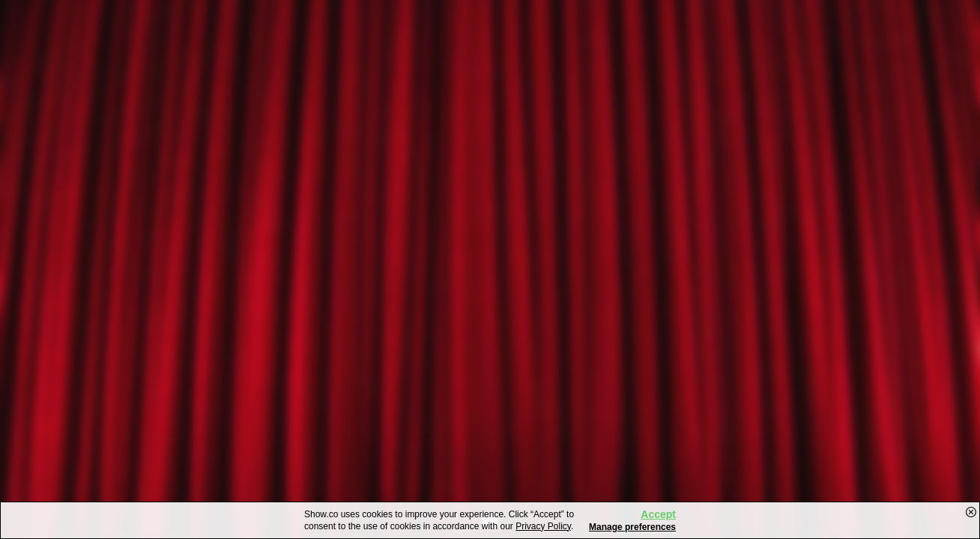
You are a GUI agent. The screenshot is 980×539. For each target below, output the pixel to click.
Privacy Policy (543, 526)
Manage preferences (632, 527)
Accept (658, 514)
